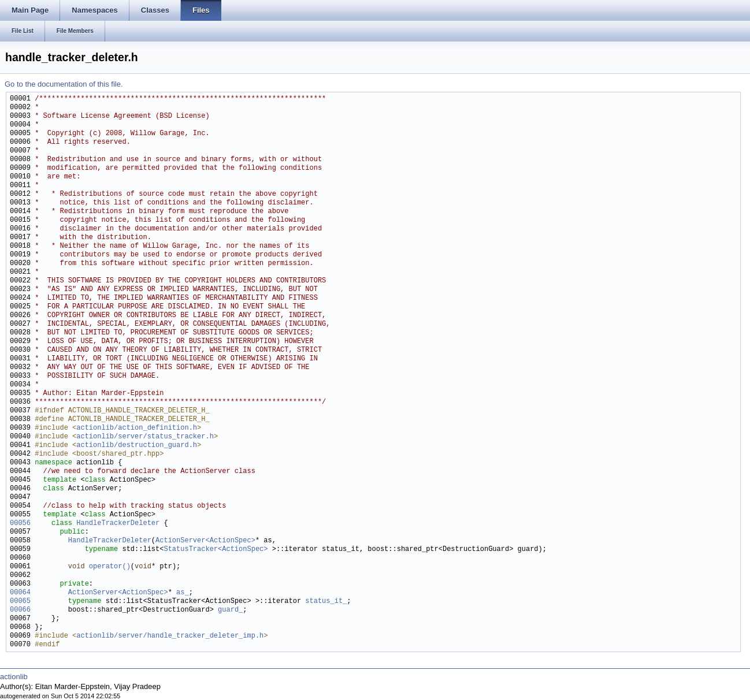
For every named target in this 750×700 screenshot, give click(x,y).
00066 (20, 610)
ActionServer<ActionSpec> (205, 541)
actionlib (14, 677)
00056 (20, 524)
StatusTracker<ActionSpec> (216, 550)
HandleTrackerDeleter (118, 524)
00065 (20, 602)
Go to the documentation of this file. (64, 84)
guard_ (230, 610)
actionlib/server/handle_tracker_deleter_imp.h (170, 636)
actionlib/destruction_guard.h (137, 446)
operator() (110, 567)
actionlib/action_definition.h (137, 428)
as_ (183, 593)
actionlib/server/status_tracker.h (145, 437)
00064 (20, 593)
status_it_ (326, 602)
